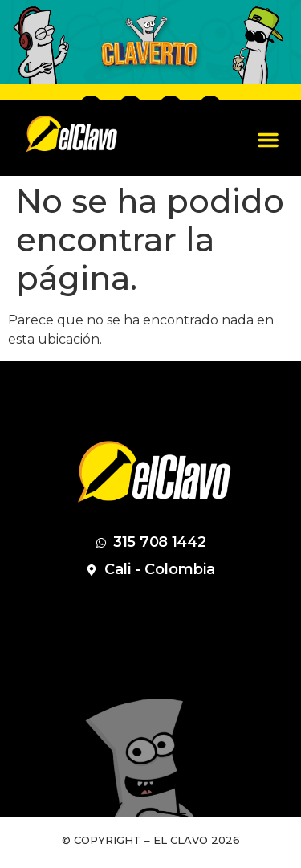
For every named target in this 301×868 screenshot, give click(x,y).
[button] (268, 140)
